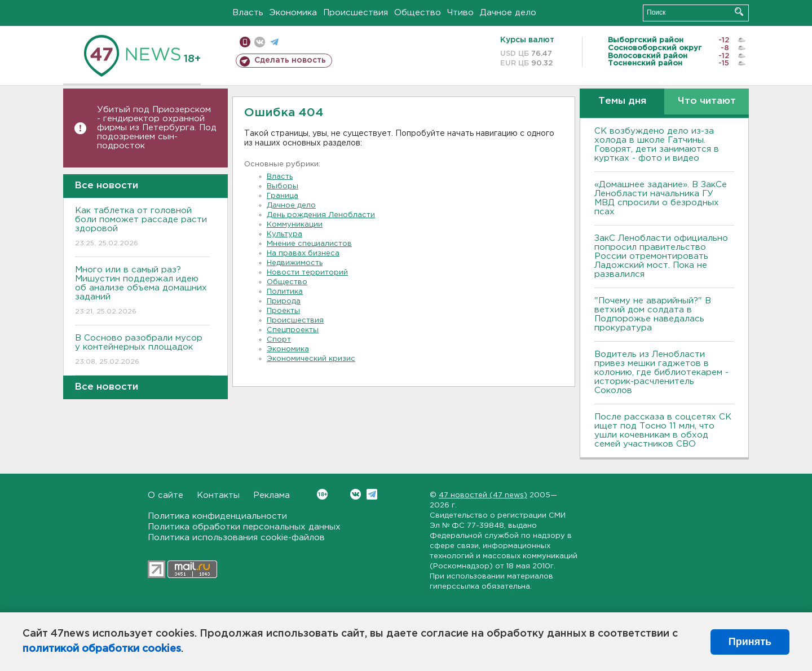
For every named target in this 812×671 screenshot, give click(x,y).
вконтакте (260, 42)
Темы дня (622, 101)
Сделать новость (290, 60)
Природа (284, 301)
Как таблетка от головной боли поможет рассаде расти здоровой (142, 228)
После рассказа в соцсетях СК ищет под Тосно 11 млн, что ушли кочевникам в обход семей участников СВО (663, 431)
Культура (284, 234)
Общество (418, 13)
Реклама (272, 495)
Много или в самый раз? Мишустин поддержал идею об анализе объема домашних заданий (142, 291)
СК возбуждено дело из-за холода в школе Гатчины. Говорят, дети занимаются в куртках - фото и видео (657, 145)
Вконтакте (322, 494)
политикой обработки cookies (102, 649)
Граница (283, 196)
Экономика (293, 13)
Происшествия (356, 13)
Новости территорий (307, 273)
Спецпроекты (293, 330)
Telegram (372, 494)
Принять (750, 642)
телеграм (274, 42)
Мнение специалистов (309, 244)
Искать (739, 12)
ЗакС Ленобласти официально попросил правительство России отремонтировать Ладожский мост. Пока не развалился (661, 256)
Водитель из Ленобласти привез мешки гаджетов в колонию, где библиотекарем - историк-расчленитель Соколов (661, 372)
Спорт (279, 340)
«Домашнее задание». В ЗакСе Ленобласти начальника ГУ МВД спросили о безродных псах (661, 198)
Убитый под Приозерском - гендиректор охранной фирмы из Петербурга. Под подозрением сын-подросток (157, 128)
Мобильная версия (245, 42)
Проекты (283, 311)
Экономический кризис (311, 359)
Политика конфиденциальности (217, 516)
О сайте (166, 495)
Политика (285, 292)
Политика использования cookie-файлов (236, 538)
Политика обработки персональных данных (244, 527)
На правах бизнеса (303, 253)
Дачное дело (508, 13)
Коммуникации (295, 225)
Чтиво (460, 13)
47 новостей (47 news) (483, 495)
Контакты (218, 495)
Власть (248, 13)
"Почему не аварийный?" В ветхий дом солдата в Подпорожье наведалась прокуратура (653, 314)
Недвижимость (295, 263)
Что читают (707, 101)
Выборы (283, 186)
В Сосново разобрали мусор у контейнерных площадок (142, 350)
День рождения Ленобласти (321, 215)
